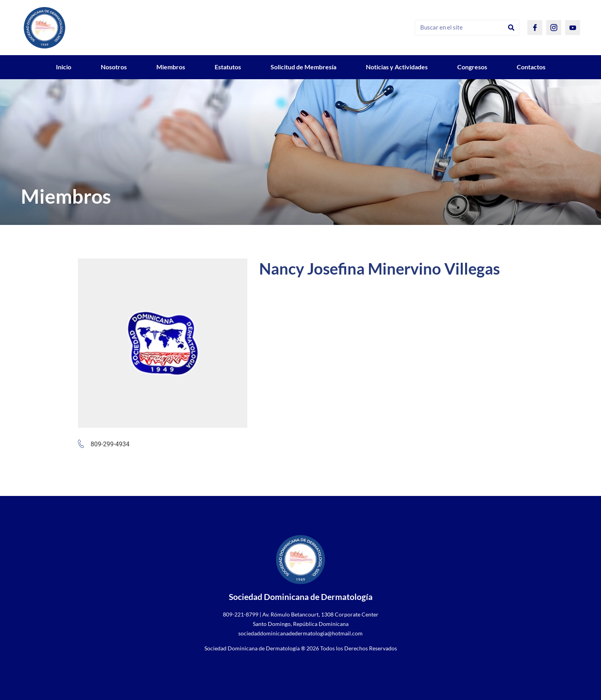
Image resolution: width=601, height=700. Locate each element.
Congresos (472, 67)
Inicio (64, 67)
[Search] (511, 28)
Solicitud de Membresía (303, 67)
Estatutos (228, 67)
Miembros (171, 67)
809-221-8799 (241, 614)
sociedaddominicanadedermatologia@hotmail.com (300, 633)
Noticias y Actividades (397, 67)
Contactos (531, 67)
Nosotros (114, 67)
